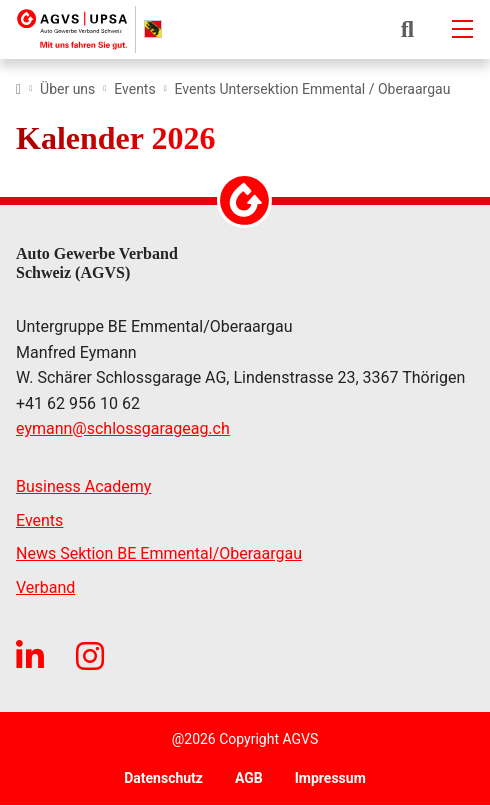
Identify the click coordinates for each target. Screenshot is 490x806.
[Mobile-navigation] (462, 29)
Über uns (67, 89)
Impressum (330, 778)
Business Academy (83, 486)
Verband (45, 587)
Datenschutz (163, 778)
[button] (407, 29)
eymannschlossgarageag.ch (123, 429)
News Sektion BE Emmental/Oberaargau (159, 553)
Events (134, 89)
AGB (249, 778)
